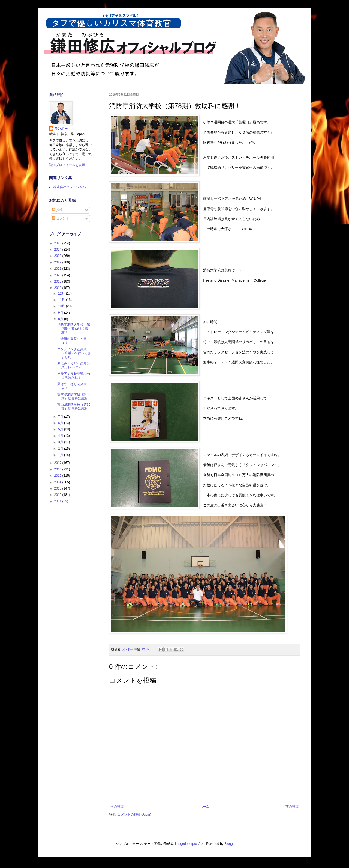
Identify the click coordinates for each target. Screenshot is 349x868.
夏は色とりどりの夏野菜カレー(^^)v (74, 365)
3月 (61, 442)
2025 (58, 243)
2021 (58, 269)
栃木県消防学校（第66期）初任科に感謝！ (74, 396)
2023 (58, 256)
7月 (61, 417)
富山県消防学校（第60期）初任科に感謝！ (74, 407)
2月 (61, 449)
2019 (58, 282)
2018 (58, 288)
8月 (61, 319)
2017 (58, 463)
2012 (58, 495)
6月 (61, 423)
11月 (62, 300)
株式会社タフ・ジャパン (71, 187)
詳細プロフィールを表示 (67, 165)
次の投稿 (117, 807)
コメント (61, 218)
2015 (58, 476)
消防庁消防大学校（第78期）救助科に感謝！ (74, 329)
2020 (58, 275)
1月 (61, 455)
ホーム (204, 807)
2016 (58, 469)
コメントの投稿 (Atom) (134, 814)
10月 (62, 306)
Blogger (230, 844)
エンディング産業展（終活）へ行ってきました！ (74, 353)
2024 (58, 250)
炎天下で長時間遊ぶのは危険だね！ (74, 376)
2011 (58, 501)
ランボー (61, 129)
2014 (58, 482)
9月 (61, 313)
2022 (58, 262)
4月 (61, 436)
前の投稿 (292, 807)
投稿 (57, 210)
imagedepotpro (186, 844)
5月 (61, 429)
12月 (62, 294)
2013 (58, 488)
